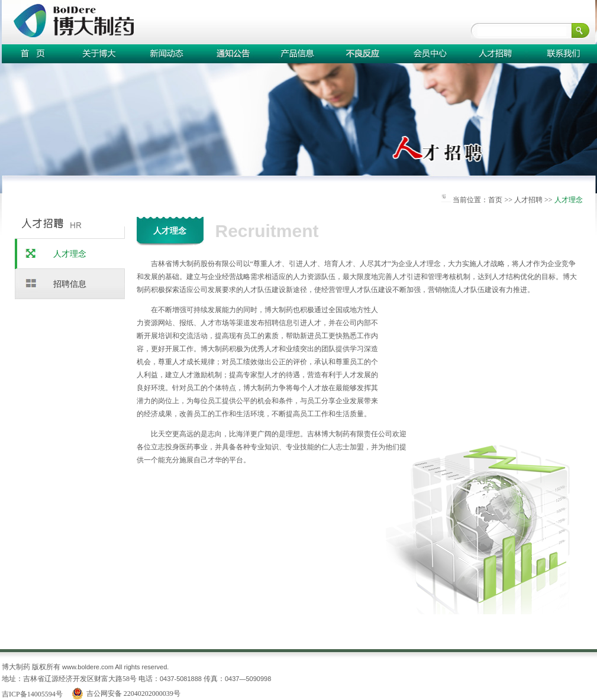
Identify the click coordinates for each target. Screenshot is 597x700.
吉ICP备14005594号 (32, 694)
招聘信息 (70, 284)
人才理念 (70, 254)
